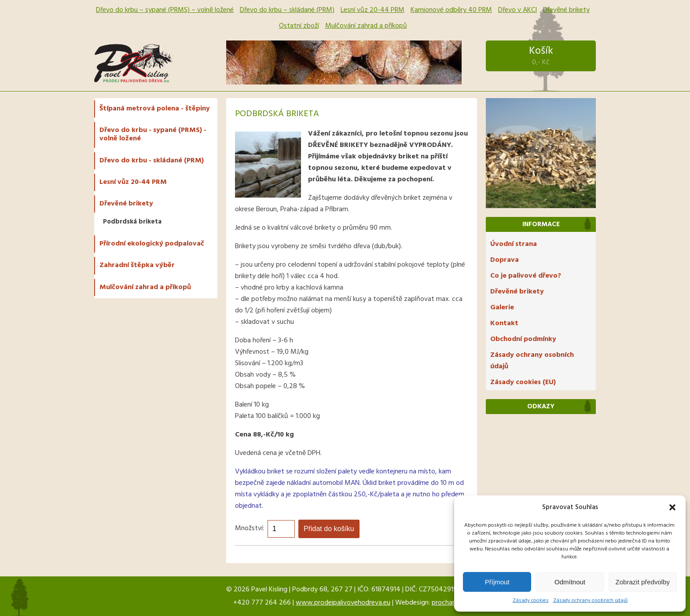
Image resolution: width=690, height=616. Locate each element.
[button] (672, 507)
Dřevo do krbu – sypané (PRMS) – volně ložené (165, 10)
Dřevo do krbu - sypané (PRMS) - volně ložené (153, 134)
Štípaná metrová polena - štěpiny (155, 109)
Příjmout (497, 582)
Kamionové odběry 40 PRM (451, 10)
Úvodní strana (514, 244)
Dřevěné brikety (566, 10)
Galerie (502, 308)
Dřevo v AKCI (517, 10)
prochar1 (444, 603)
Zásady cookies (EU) (523, 382)
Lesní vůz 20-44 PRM (373, 10)
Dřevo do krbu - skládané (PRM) (152, 161)
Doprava (505, 260)
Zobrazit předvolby (643, 582)
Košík (541, 56)
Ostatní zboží (299, 26)
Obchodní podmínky (523, 339)
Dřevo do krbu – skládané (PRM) (287, 10)
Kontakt (504, 323)
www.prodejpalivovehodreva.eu (343, 603)
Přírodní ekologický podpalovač (152, 244)
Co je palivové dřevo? (526, 276)
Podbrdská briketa (132, 222)
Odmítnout (570, 582)
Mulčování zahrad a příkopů (366, 26)
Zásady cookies (531, 601)
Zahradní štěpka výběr (137, 265)
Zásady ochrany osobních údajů (590, 601)
